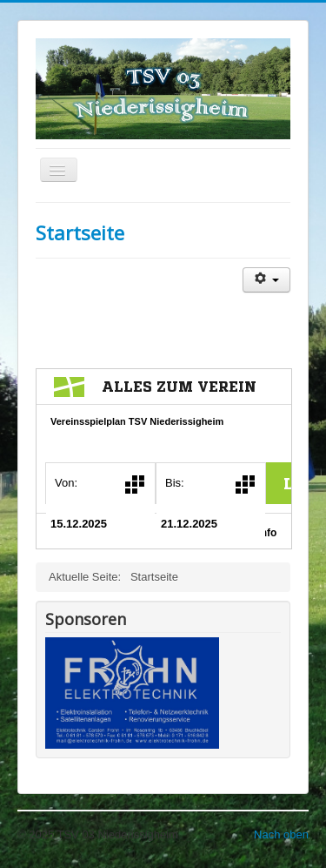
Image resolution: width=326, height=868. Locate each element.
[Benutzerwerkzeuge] (266, 280)
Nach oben (281, 834)
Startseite (80, 232)
